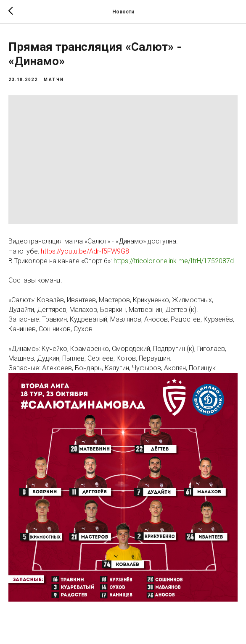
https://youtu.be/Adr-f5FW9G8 (85, 251)
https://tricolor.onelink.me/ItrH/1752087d (175, 261)
